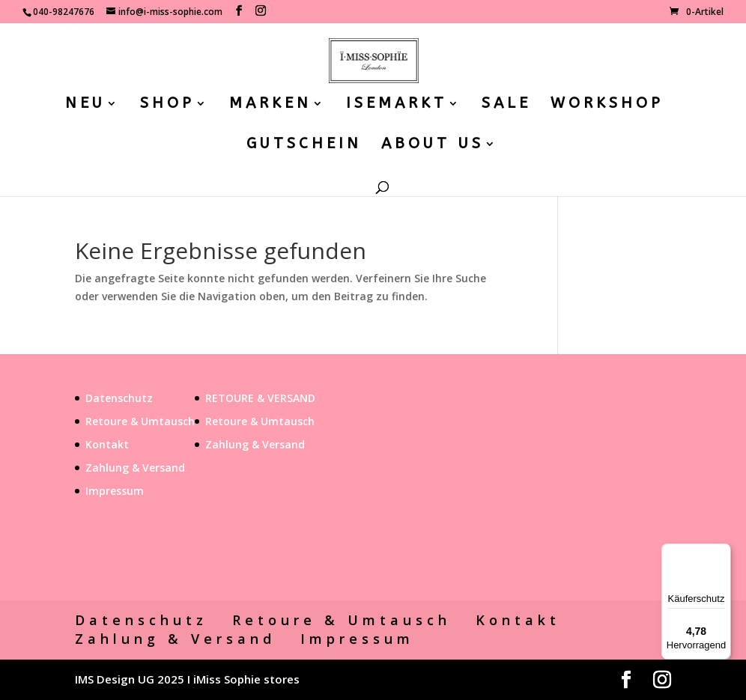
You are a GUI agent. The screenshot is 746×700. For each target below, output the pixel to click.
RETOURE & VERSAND (260, 398)
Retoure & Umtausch (140, 421)
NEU (85, 105)
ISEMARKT (397, 105)
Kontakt (107, 444)
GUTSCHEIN (304, 145)
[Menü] (722, 553)
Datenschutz (119, 398)
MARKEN (270, 105)
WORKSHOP (607, 105)
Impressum (115, 491)
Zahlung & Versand (135, 468)
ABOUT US (433, 145)
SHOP (167, 105)
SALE (506, 105)
